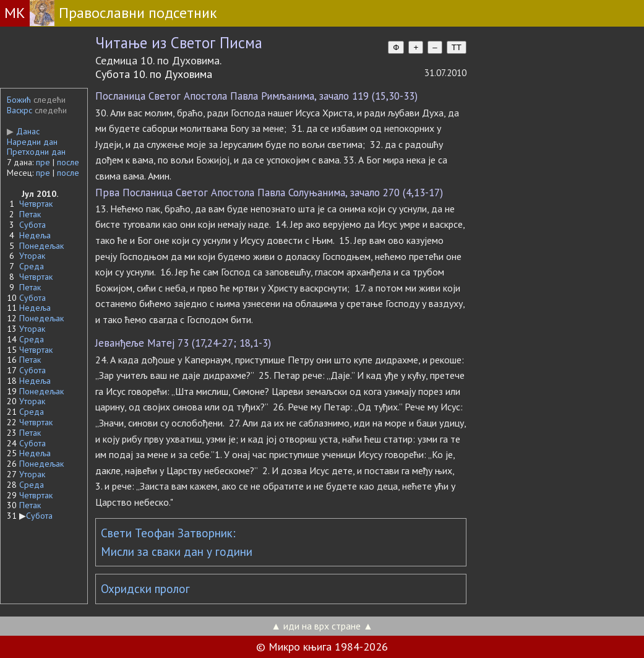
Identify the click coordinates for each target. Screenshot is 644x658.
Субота (32, 225)
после (68, 162)
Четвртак (36, 204)
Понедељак (41, 246)
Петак (30, 214)
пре (43, 162)
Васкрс (19, 110)
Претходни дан (36, 152)
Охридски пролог (145, 589)
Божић (19, 100)
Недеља (35, 235)
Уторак (32, 256)
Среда (32, 266)
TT (457, 47)
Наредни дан (32, 142)
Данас (23, 131)
